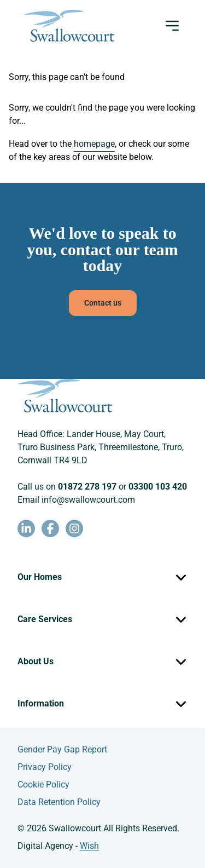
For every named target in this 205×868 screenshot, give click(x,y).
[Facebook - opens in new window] (50, 528)
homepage (94, 144)
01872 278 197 (87, 487)
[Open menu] (172, 26)
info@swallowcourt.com (88, 500)
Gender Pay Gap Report (62, 749)
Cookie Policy (43, 784)
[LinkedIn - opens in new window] (26, 528)
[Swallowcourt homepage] (69, 26)
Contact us (103, 303)
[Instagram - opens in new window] (74, 528)
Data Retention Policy (59, 802)
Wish (89, 846)
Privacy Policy (45, 767)
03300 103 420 (158, 487)
